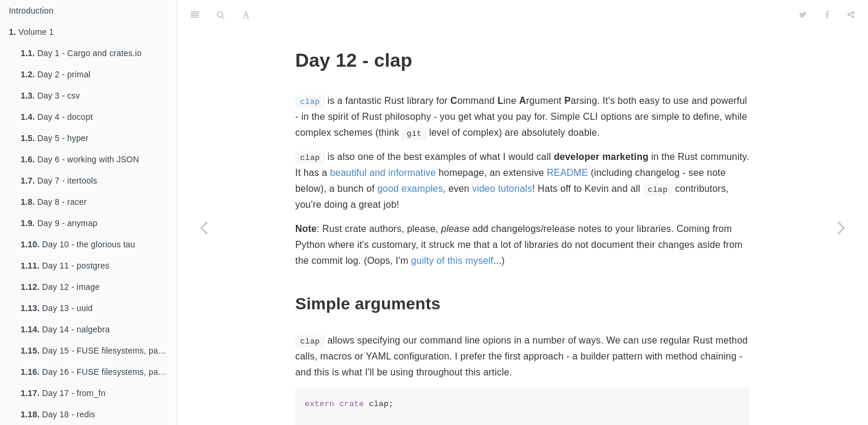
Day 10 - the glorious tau (78, 244)
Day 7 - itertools (59, 181)
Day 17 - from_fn (63, 393)
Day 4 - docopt (57, 117)
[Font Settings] (246, 15)
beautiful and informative (383, 173)
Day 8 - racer (54, 202)
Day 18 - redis (58, 414)
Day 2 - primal (56, 74)
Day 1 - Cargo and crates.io (81, 53)
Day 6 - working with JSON (80, 159)
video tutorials (502, 189)
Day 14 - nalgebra (65, 329)
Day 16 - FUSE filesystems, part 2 (96, 372)
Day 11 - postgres (65, 266)
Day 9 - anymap (59, 223)
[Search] (221, 15)
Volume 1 (31, 32)
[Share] (851, 15)
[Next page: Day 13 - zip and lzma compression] (841, 227)
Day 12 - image (60, 287)
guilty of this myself (452, 261)
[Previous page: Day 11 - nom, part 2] (204, 227)
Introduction (31, 11)
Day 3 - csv (50, 96)
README (567, 173)
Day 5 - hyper (55, 138)
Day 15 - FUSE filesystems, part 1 (96, 351)
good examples (410, 189)
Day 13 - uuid (57, 308)
